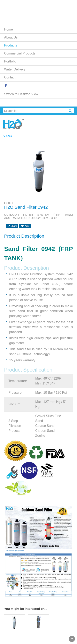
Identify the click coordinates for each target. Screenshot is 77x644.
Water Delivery (15, 69)
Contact (10, 77)
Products (11, 45)
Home (9, 29)
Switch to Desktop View (21, 94)
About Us (11, 37)
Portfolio (10, 61)
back (9, 136)
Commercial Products (20, 53)
